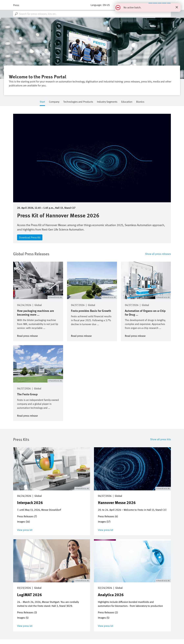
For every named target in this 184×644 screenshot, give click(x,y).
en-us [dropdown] (106, 5)
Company (54, 102)
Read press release (27, 336)
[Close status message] (177, 7)
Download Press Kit (30, 237)
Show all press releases (158, 254)
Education (127, 102)
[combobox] (92, 14)
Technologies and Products (78, 102)
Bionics (140, 102)
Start (42, 102)
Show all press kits (161, 439)
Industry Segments (107, 102)
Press (16, 5)
